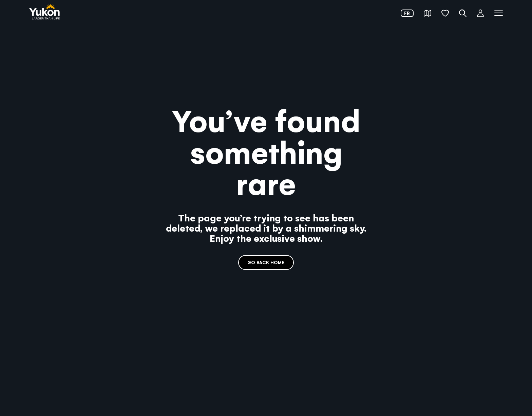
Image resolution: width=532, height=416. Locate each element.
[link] (44, 12)
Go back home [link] (266, 262)
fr (407, 13)
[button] (427, 13)
